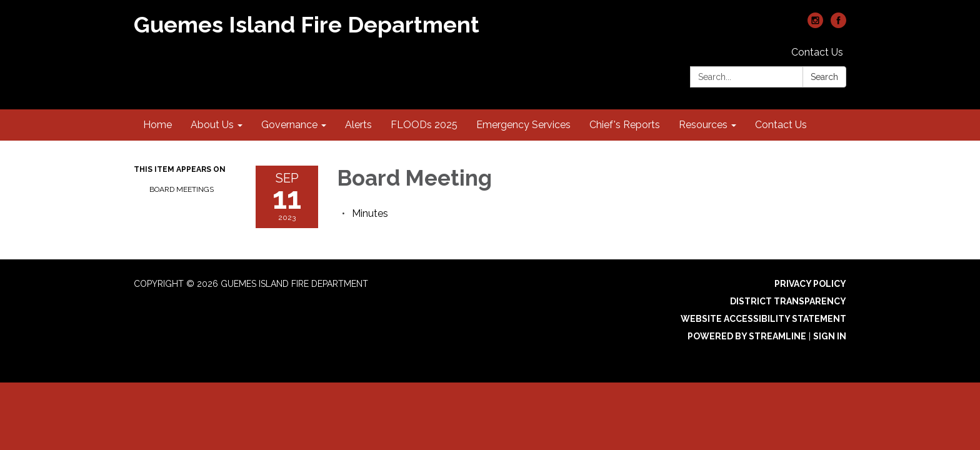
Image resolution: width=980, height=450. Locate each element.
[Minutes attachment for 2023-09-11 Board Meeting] (370, 213)
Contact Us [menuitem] (781, 125)
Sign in (830, 336)
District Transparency (788, 301)
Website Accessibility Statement (763, 319)
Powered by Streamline (747, 336)
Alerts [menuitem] (358, 125)
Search (824, 77)
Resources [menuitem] (703, 125)
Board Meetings (182, 189)
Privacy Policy (810, 284)
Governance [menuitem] (289, 125)
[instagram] (815, 25)
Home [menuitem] (157, 125)
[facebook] (838, 25)
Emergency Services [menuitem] (523, 125)
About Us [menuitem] (212, 125)
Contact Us (817, 52)
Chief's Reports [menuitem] (625, 125)
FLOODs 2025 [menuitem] (424, 125)
